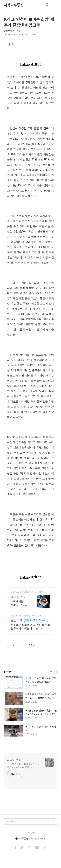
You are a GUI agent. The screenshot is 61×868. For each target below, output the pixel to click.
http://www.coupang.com (23, 616)
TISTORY (30, 833)
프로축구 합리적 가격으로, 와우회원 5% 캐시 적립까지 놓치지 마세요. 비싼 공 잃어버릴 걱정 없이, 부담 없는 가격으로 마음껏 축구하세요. (30, 627)
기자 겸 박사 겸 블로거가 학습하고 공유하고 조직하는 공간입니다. (23, 766)
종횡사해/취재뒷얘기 (13, 31)
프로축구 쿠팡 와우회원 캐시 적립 (29, 621)
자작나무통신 (14, 5)
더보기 (54, 672)
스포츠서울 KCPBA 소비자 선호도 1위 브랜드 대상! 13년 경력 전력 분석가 (20, 603)
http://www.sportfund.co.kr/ (24, 592)
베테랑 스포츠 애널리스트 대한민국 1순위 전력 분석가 (20, 597)
